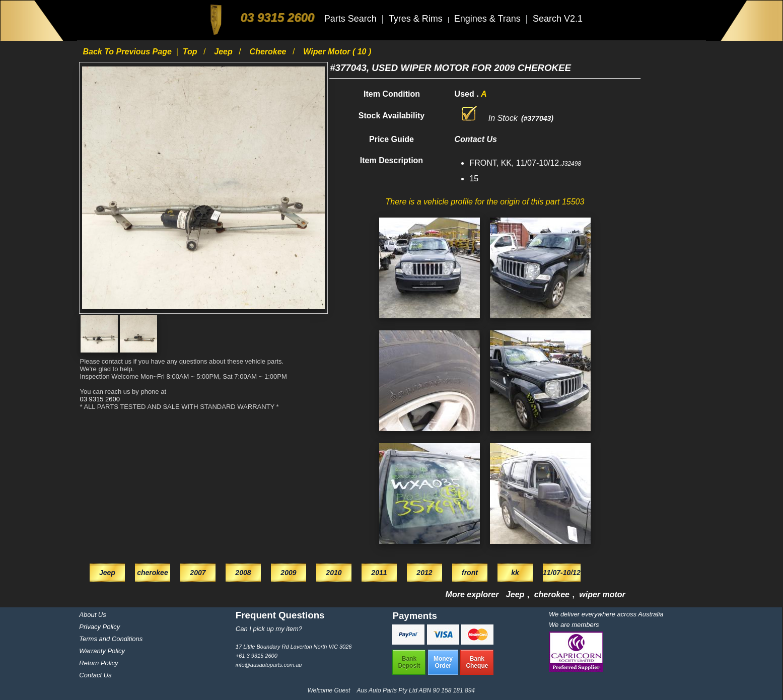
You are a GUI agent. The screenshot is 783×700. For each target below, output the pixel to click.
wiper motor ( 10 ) (337, 52)
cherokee (269, 52)
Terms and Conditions (111, 639)
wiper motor (602, 594)
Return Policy (98, 663)
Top (191, 52)
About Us (92, 615)
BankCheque (477, 662)
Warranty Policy (102, 651)
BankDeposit (409, 662)
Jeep (224, 52)
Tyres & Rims (417, 19)
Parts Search (352, 19)
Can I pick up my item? (269, 629)
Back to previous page (128, 52)
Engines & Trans (489, 19)
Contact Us (95, 675)
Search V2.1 (558, 19)
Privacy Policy (99, 627)
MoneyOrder (443, 662)
